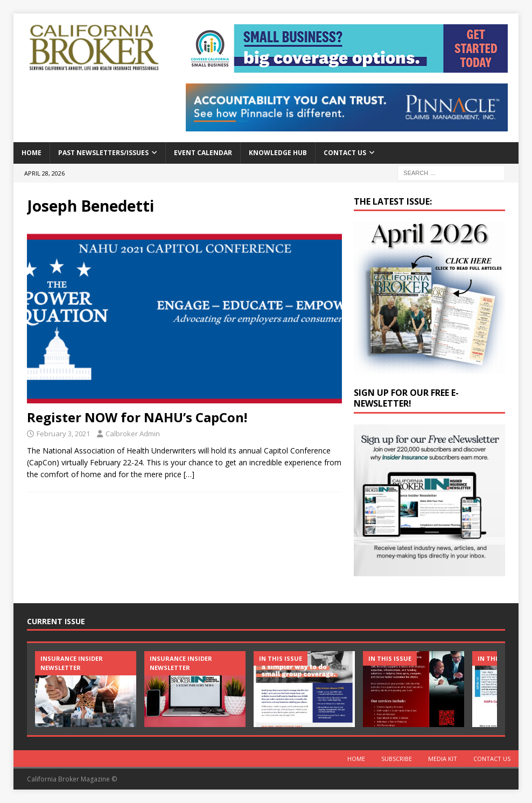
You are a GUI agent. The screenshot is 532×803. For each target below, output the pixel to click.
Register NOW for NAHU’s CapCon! (137, 417)
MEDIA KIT (443, 759)
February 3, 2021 (63, 434)
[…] (189, 474)
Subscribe (397, 759)
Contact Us (345, 153)
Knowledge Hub (278, 153)
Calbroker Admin (133, 434)
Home (31, 153)
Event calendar (203, 153)
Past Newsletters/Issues (103, 153)
